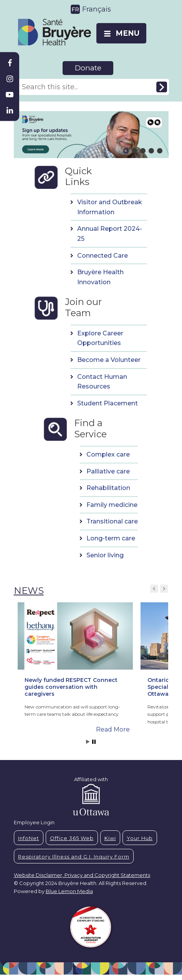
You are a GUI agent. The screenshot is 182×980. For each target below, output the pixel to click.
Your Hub (140, 838)
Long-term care (111, 538)
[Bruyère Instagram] (10, 79)
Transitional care (112, 521)
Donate (88, 68)
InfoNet (29, 838)
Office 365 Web (72, 838)
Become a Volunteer (109, 360)
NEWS (29, 591)
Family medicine (112, 505)
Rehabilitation (108, 488)
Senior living (105, 555)
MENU (127, 33)
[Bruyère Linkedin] (10, 110)
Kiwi (110, 838)
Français (97, 9)
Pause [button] (157, 122)
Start (88, 742)
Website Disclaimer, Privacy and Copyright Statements (82, 875)
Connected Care (103, 256)
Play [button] (151, 122)
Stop (94, 742)
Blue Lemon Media (69, 891)
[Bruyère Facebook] (10, 63)
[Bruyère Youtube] (10, 95)
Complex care (108, 454)
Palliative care (108, 471)
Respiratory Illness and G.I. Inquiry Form (74, 857)
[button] (75, 661)
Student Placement (108, 403)
